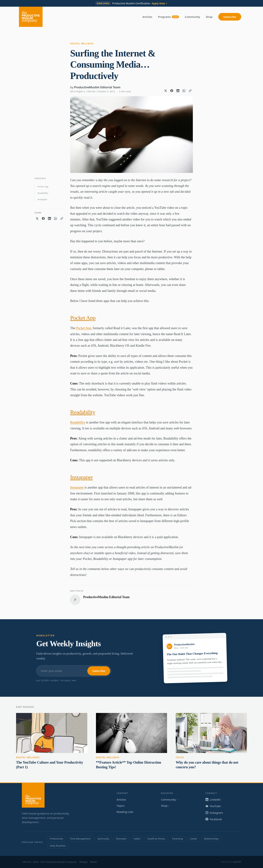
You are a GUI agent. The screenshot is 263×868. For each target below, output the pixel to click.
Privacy (83, 862)
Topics (120, 806)
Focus (180, 757)
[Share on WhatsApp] (184, 91)
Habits (137, 839)
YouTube (213, 806)
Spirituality (103, 839)
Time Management (80, 839)
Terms (93, 862)
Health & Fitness (156, 839)
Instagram (214, 813)
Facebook (214, 819)
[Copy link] (190, 91)
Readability (43, 193)
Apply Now (160, 3)
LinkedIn (213, 799)
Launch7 (237, 862)
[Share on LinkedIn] (178, 91)
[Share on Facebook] (172, 91)
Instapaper (42, 199)
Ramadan (121, 839)
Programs (168, 17)
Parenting (177, 839)
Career (193, 839)
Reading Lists (125, 812)
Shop (209, 17)
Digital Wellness (82, 44)
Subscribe (230, 17)
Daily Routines (58, 846)
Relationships (211, 839)
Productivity (56, 839)
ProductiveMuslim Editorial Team (97, 87)
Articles (147, 17)
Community (192, 17)
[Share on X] (166, 91)
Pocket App (43, 186)
